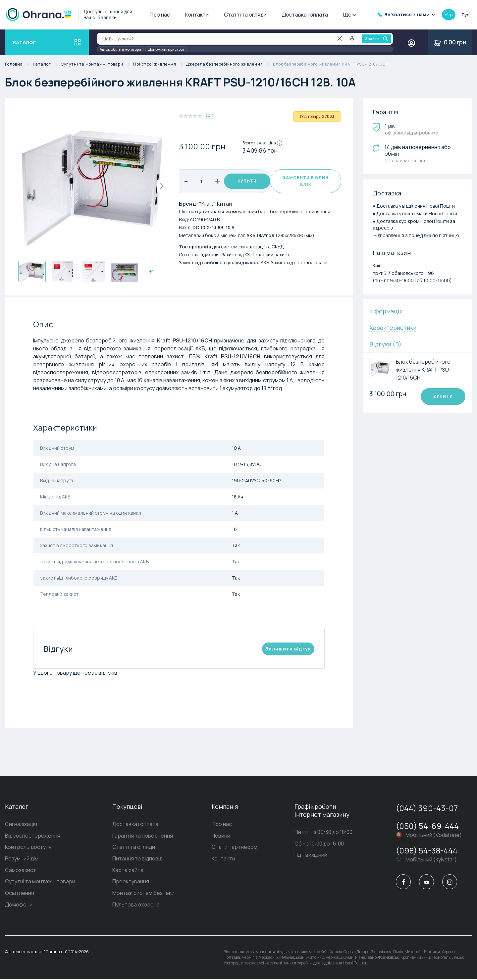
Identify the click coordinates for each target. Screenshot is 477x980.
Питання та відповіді (138, 859)
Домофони (19, 905)
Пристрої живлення (160, 64)
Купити (244, 181)
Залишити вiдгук (288, 649)
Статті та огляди (245, 15)
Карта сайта (128, 871)
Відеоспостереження (33, 836)
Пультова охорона (136, 905)
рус (465, 15)
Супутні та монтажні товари (97, 64)
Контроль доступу (28, 848)
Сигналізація (21, 824)
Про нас (160, 15)
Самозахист (21, 871)
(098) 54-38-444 (427, 850)
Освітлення (20, 894)
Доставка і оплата (305, 15)
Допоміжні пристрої (166, 49)
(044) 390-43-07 (427, 808)
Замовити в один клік (305, 181)
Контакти (197, 15)
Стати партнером (235, 848)
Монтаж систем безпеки (143, 894)
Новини (221, 836)
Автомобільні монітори (120, 49)
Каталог (47, 64)
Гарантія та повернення (143, 836)
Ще (349, 15)
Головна (19, 64)
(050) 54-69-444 (427, 826)
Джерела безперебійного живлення (230, 64)
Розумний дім (22, 859)
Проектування (131, 882)
